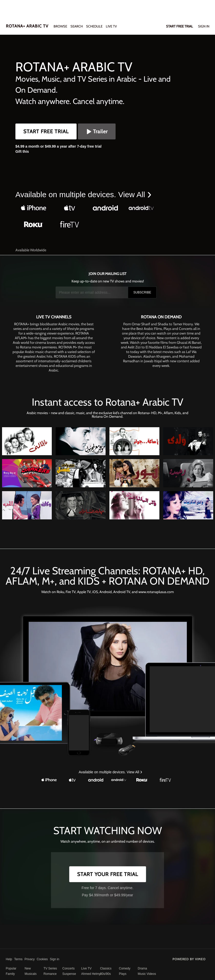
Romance (50, 974)
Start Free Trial (46, 131)
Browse (61, 26)
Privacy (30, 959)
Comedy (125, 968)
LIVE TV (111, 26)
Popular (11, 968)
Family (10, 974)
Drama (142, 968)
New (28, 968)
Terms (18, 959)
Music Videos (147, 974)
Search (77, 26)
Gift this (22, 151)
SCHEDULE (94, 26)
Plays (123, 974)
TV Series (50, 968)
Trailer (97, 131)
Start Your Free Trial (108, 874)
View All (133, 194)
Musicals (31, 974)
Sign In (204, 26)
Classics (106, 968)
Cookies (42, 959)
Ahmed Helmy (91, 974)
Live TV (86, 968)
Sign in (55, 959)
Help (9, 959)
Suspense (69, 974)
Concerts (68, 968)
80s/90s (105, 974)
